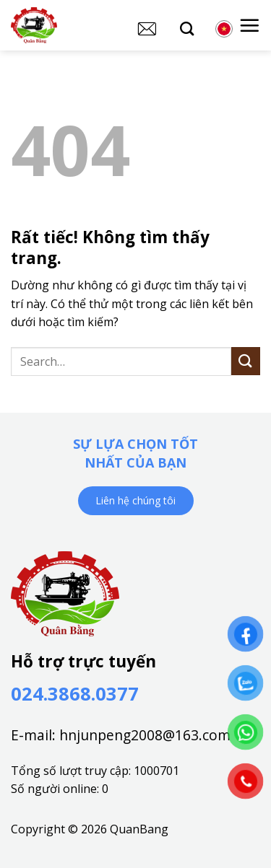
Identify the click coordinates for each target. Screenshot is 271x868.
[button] (249, 25)
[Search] (187, 29)
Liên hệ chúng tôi (135, 500)
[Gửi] (246, 361)
